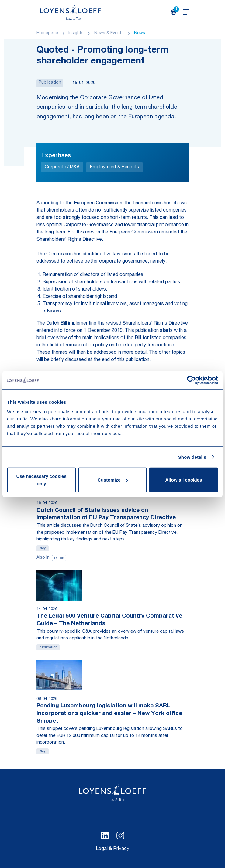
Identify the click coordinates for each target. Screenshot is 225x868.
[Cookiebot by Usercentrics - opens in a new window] (191, 380)
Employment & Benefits (114, 167)
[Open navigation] (187, 12)
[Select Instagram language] (120, 836)
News (140, 33)
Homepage (47, 33)
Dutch (59, 558)
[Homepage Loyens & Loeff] (71, 12)
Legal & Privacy (112, 849)
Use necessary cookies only (42, 480)
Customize (113, 480)
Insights (76, 33)
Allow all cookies (183, 480)
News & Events (109, 33)
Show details (192, 457)
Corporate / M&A (62, 167)
